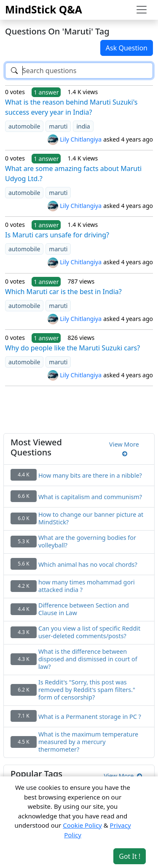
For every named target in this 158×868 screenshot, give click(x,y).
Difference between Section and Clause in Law (84, 609)
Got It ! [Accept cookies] (130, 856)
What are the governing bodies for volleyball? (87, 542)
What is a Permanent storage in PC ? (90, 717)
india (83, 126)
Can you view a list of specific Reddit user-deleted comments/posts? (89, 632)
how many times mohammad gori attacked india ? (87, 586)
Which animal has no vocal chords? (88, 565)
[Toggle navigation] (142, 10)
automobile (24, 126)
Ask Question (127, 48)
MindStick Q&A (44, 9)
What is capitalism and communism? (90, 497)
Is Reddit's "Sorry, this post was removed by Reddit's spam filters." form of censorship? (87, 690)
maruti (58, 126)
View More (124, 449)
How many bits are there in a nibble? (90, 476)
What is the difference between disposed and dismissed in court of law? (88, 659)
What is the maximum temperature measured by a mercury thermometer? (88, 742)
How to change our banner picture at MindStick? (91, 518)
